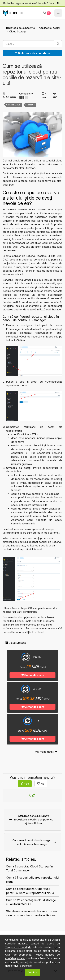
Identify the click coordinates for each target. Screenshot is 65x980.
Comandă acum (32, 675)
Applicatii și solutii (49, 28)
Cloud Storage (18, 31)
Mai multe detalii (46, 752)
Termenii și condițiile (18, 947)
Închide (32, 972)
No (59, 3)
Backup (31, 105)
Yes (52, 3)
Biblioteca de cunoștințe (20, 28)
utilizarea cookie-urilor (19, 951)
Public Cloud (14, 105)
